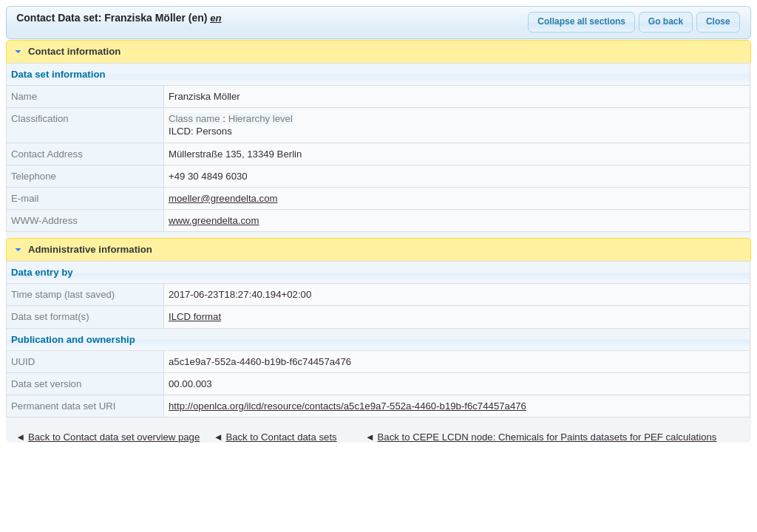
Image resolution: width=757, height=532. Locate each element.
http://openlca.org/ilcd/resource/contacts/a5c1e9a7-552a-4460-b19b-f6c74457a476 (347, 406)
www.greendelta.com (214, 221)
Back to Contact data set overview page (114, 437)
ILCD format (195, 317)
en (215, 18)
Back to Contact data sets (281, 437)
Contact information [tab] (67, 52)
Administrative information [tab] (82, 250)
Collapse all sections (581, 21)
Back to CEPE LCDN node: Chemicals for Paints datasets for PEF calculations (547, 437)
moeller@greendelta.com (223, 198)
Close (718, 21)
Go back (666, 21)
